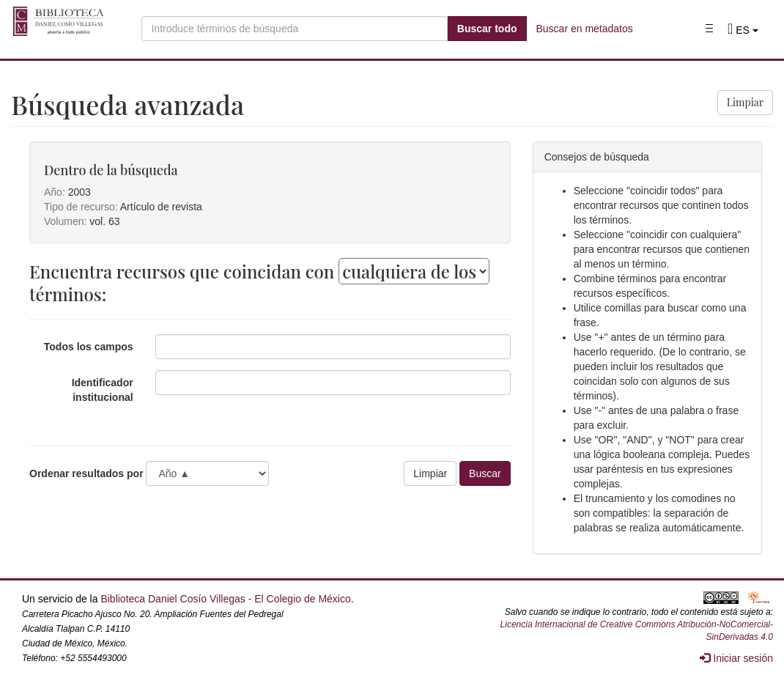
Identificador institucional (103, 390)
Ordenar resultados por (86, 473)
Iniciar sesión (736, 658)
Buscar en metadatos (585, 29)
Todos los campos (89, 347)
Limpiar (745, 102)
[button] (743, 30)
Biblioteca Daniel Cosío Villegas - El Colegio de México (225, 599)
